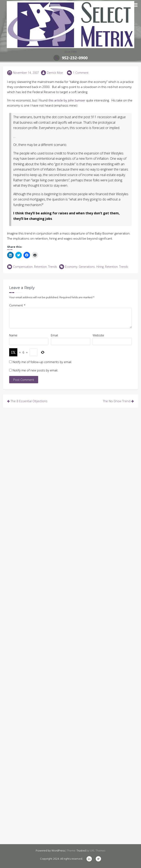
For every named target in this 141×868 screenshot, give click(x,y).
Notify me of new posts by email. (35, 370)
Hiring (100, 267)
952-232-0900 (70, 58)
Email (54, 335)
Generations (87, 267)
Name (13, 335)
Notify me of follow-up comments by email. (42, 362)
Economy (71, 267)
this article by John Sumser (67, 100)
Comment (17, 305)
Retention (40, 267)
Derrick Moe (55, 73)
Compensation (23, 267)
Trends (53, 267)
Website (98, 335)
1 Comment (81, 73)
